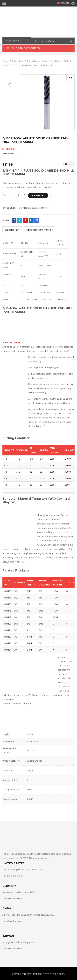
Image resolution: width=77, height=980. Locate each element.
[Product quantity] (21, 195)
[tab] (12, 230)
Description (12, 230)
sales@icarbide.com (12, 876)
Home (5, 61)
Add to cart (39, 195)
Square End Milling (51, 61)
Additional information (39, 230)
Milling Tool (18, 61)
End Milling (33, 61)
